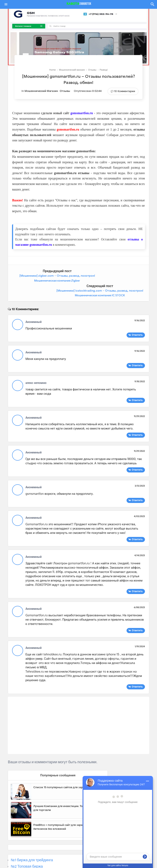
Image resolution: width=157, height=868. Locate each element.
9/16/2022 (140, 305)
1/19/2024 (140, 631)
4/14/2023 (140, 540)
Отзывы (65, 91)
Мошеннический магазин (41, 91)
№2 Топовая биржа (27, 851)
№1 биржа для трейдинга (32, 845)
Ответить (137, 320)
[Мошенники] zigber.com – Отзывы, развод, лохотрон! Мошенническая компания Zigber (42, 281)
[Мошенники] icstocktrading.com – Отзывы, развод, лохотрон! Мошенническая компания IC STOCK (115, 281)
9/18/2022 (140, 366)
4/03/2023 (139, 501)
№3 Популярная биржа (30, 858)
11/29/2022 (139, 401)
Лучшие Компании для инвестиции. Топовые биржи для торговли (67, 793)
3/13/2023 (140, 471)
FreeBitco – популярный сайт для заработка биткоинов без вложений (62, 812)
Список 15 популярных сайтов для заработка (62, 772)
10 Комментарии (125, 91)
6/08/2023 (139, 592)
